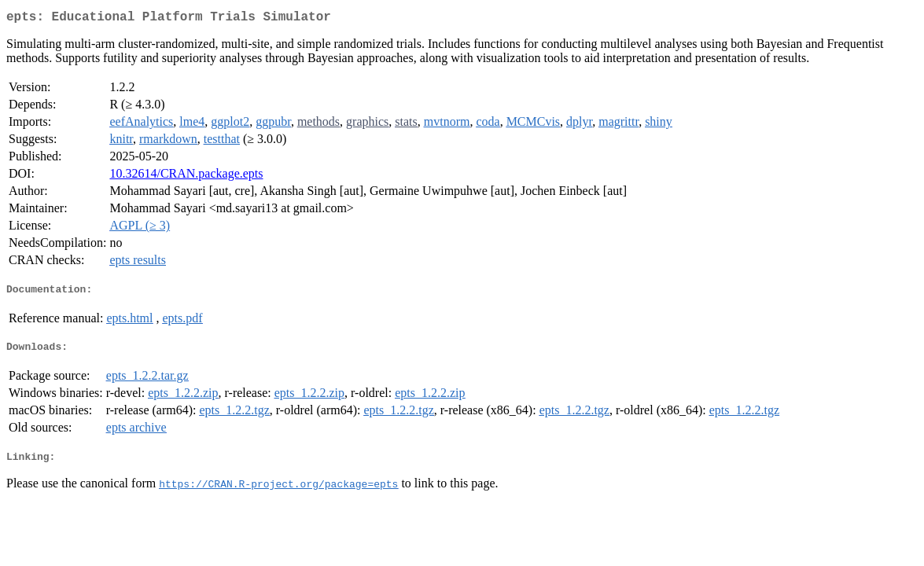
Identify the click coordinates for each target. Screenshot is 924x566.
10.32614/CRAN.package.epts (186, 176)
